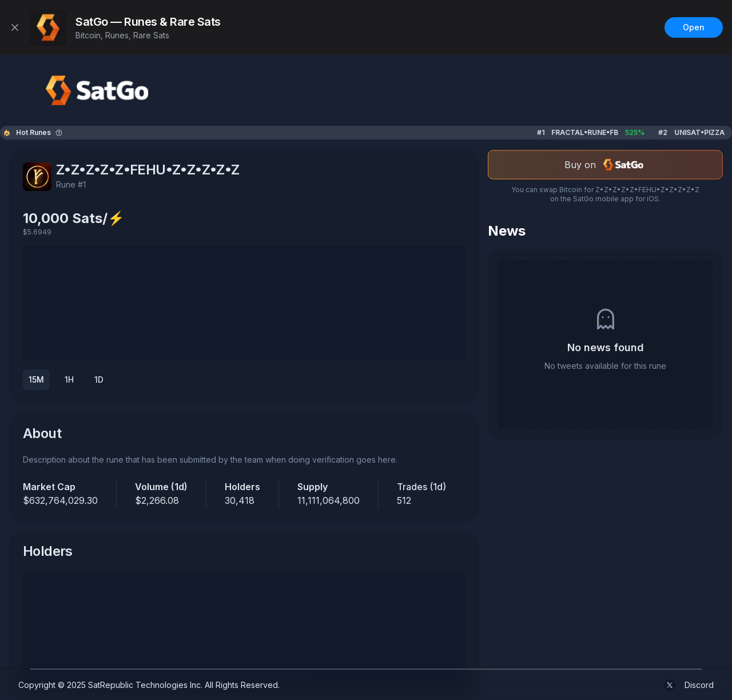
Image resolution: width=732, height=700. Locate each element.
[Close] (15, 27)
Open (694, 27)
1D (99, 379)
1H (69, 379)
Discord (699, 685)
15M (36, 379)
